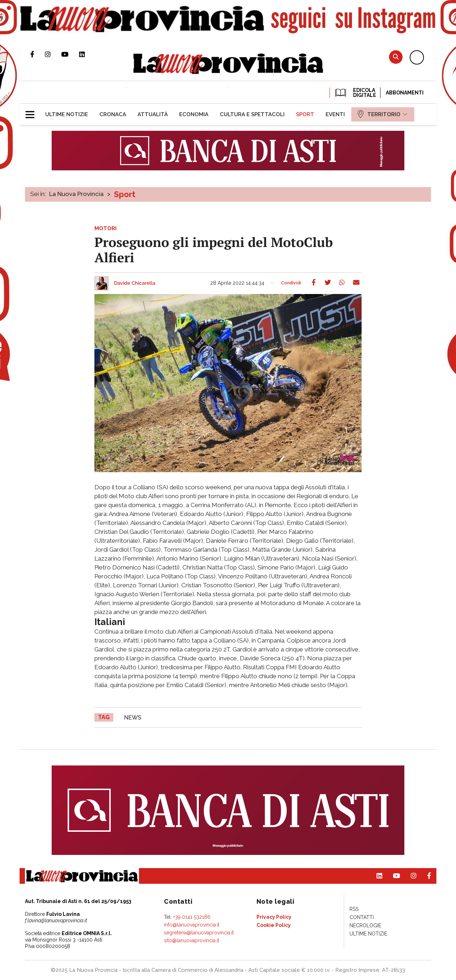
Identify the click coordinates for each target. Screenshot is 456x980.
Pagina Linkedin (87, 54)
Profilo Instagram (53, 54)
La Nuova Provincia (76, 194)
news (133, 718)
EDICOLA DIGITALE (355, 93)
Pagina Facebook (38, 54)
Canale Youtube (70, 54)
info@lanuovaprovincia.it (192, 925)
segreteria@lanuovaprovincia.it (199, 933)
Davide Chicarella (135, 283)
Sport (125, 194)
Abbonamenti (405, 93)
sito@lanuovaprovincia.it (191, 940)
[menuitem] (67, 114)
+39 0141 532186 (192, 917)
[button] (33, 112)
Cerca (396, 57)
